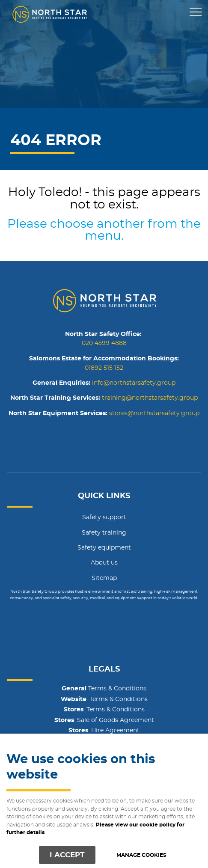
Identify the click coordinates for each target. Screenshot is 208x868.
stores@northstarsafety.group (154, 413)
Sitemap (104, 578)
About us (104, 563)
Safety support (104, 517)
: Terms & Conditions (104, 699)
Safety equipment (104, 548)
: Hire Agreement (104, 731)
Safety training (104, 533)
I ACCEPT (67, 855)
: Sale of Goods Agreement (104, 720)
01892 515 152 (104, 368)
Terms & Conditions (104, 689)
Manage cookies (141, 855)
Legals (104, 669)
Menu (193, 12)
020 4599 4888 (104, 343)
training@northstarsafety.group (150, 398)
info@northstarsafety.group (134, 383)
